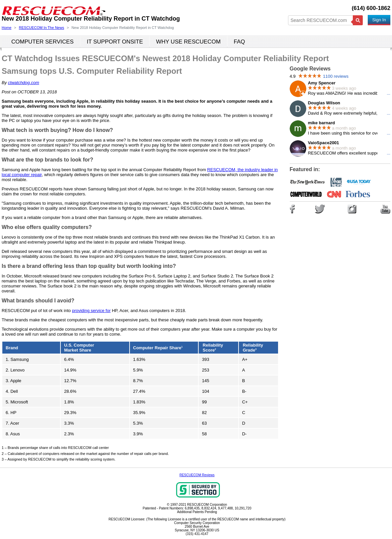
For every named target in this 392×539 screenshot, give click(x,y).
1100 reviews (336, 76)
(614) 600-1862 (371, 8)
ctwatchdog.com (24, 83)
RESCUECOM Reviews (197, 475)
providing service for (91, 311)
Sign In (379, 20)
